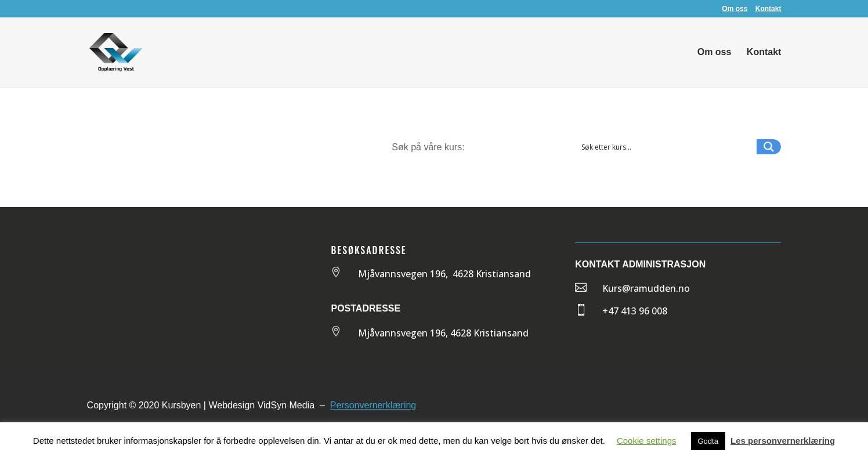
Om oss (735, 9)
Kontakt (768, 9)
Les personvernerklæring (783, 441)
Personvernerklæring (373, 405)
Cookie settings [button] (647, 441)
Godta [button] (708, 441)
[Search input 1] (666, 147)
